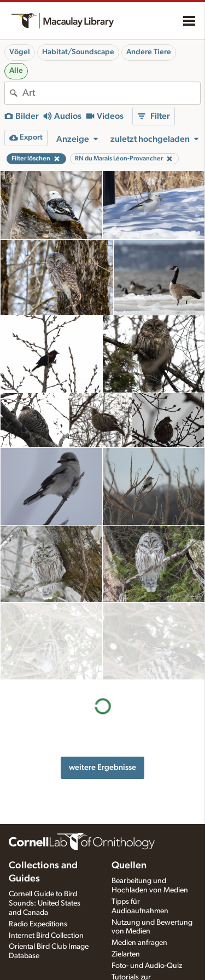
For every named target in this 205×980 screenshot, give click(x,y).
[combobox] (111, 93)
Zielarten (126, 954)
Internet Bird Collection (46, 936)
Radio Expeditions (38, 924)
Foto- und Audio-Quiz (147, 966)
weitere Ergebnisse (102, 690)
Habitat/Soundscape (78, 52)
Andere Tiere (149, 52)
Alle (16, 71)
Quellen (129, 866)
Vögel (20, 52)
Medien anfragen (139, 943)
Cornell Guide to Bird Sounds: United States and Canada (45, 903)
